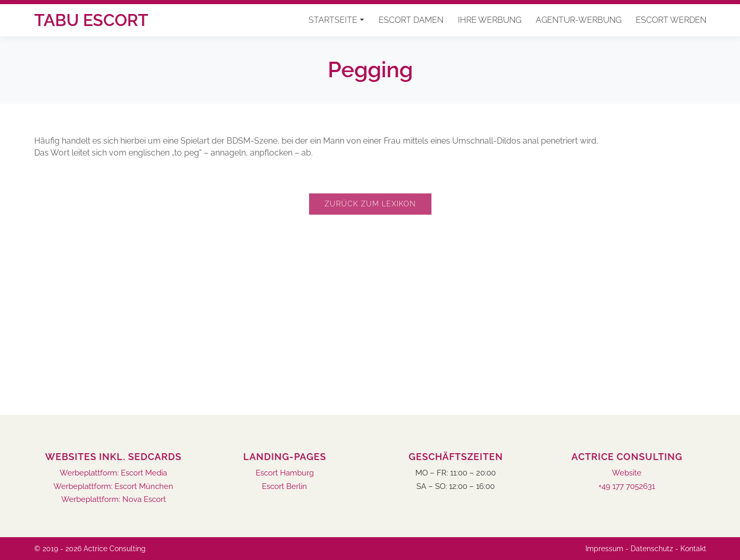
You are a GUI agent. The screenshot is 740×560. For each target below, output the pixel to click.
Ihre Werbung (490, 20)
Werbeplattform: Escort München (113, 487)
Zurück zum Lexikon (370, 204)
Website (627, 473)
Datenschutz (652, 549)
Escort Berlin (284, 487)
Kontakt (693, 549)
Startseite (333, 20)
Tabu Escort (91, 20)
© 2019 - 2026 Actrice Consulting (90, 549)
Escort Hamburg (285, 473)
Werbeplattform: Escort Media (113, 473)
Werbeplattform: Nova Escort (114, 500)
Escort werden (671, 20)
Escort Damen (411, 20)
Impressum (604, 549)
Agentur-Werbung (578, 20)
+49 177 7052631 (627, 487)
